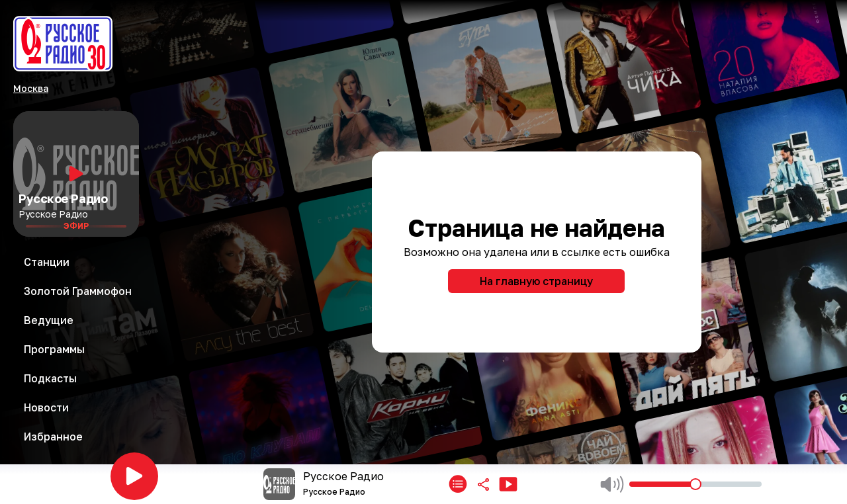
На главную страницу (536, 281)
